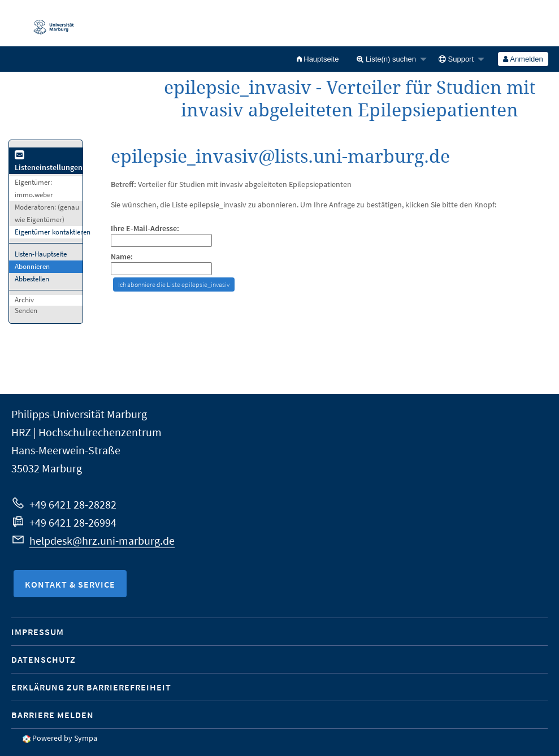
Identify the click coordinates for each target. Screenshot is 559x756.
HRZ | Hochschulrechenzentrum (86, 432)
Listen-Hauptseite (41, 254)
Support (456, 59)
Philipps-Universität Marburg (79, 414)
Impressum (38, 632)
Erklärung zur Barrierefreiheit (91, 687)
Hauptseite (318, 59)
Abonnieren (32, 266)
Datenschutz (44, 659)
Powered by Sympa (65, 738)
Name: (122, 257)
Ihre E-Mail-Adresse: (145, 229)
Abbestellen (32, 279)
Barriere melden (53, 715)
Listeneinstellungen (49, 162)
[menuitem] (318, 59)
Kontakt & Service (70, 584)
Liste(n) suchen (386, 59)
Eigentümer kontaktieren (53, 232)
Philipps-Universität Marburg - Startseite (48, 23)
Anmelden (523, 59)
